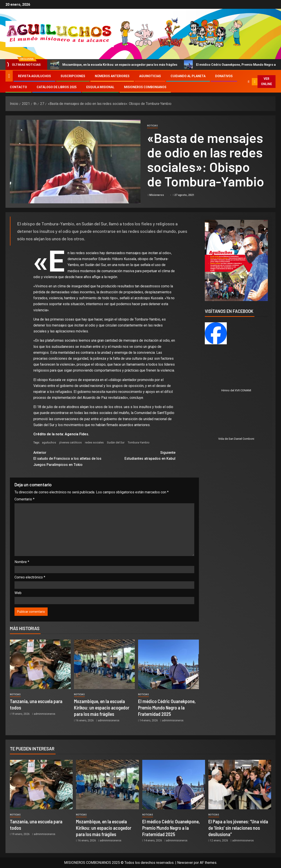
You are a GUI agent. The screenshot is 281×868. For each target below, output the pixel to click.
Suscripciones (73, 76)
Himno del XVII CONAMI (236, 390)
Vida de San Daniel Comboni (236, 439)
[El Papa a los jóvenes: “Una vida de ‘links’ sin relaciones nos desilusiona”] (240, 785)
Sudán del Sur (116, 442)
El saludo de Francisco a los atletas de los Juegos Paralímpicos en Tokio (69, 458)
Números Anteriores (112, 76)
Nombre (22, 562)
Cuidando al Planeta (188, 76)
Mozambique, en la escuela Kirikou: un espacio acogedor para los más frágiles (119, 65)
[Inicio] (9, 76)
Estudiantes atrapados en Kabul (140, 455)
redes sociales (94, 442)
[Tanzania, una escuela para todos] (40, 664)
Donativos (224, 76)
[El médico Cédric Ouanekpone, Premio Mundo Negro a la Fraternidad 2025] (168, 664)
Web (18, 593)
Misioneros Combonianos (145, 87)
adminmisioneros (45, 714)
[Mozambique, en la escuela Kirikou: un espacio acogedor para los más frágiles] (104, 664)
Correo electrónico (30, 577)
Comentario (24, 499)
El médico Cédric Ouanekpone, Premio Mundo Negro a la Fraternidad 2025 (167, 708)
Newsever (185, 863)
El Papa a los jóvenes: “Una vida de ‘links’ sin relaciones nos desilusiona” (238, 828)
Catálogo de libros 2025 (57, 87)
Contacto (18, 87)
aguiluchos (49, 442)
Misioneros (157, 195)
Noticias (152, 126)
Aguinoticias (150, 76)
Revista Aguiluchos (34, 76)
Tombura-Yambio (139, 442)
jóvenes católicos (70, 442)
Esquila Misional (100, 87)
